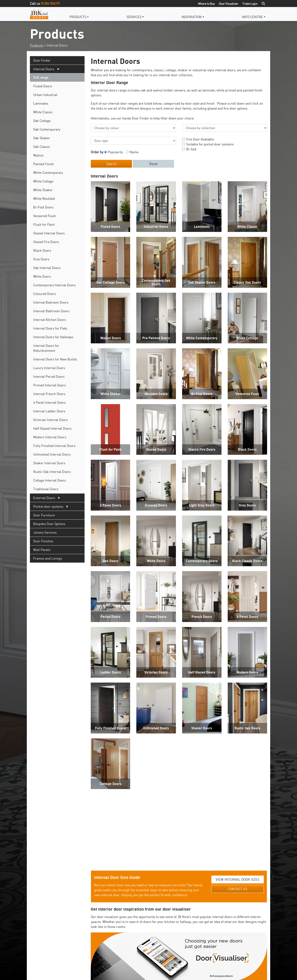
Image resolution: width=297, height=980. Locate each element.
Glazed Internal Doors (49, 233)
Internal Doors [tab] (44, 69)
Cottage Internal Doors (50, 480)
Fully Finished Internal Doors (54, 446)
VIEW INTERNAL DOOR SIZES (238, 729)
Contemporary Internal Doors (54, 285)
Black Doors (42, 250)
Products (78, 17)
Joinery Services (45, 532)
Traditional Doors (46, 489)
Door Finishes (43, 541)
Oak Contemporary (47, 129)
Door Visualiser (229, 4)
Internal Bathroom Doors (51, 311)
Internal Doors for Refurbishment (46, 348)
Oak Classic (42, 147)
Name (134, 152)
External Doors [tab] (44, 498)
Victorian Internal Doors (51, 420)
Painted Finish (44, 164)
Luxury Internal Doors (49, 368)
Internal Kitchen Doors (50, 320)
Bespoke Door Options (49, 524)
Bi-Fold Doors (43, 207)
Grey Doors (41, 259)
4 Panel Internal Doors (49, 402)
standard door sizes (154, 871)
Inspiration (192, 17)
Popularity (115, 152)
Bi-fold (191, 149)
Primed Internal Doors (49, 385)
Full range (41, 77)
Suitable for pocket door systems (210, 144)
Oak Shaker (42, 138)
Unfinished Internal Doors (52, 454)
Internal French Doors (49, 394)
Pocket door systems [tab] (48, 506)
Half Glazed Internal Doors (52, 428)
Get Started (179, 834)
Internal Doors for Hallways (53, 337)
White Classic (43, 112)
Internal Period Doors (49, 377)
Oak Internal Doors (47, 268)
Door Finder (42, 60)
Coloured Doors (45, 294)
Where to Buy (206, 4)
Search (111, 164)
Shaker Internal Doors (49, 463)
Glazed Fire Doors (46, 242)
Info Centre (252, 17)
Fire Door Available (200, 139)
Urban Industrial (45, 95)
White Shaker (43, 190)
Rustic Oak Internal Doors (52, 472)
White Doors (42, 276)
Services (134, 17)
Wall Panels (42, 550)
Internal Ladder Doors (49, 411)
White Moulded (44, 199)
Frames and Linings (48, 558)
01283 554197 (50, 4)
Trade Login (250, 4)
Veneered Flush (45, 216)
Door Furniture (44, 515)
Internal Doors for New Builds (55, 359)
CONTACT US (238, 738)
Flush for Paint (44, 225)
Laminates (41, 103)
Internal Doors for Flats (50, 328)
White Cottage (43, 181)
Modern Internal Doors (50, 437)
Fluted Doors (43, 86)
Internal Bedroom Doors (51, 302)
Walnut (38, 155)
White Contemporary (48, 173)
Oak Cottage (42, 121)
